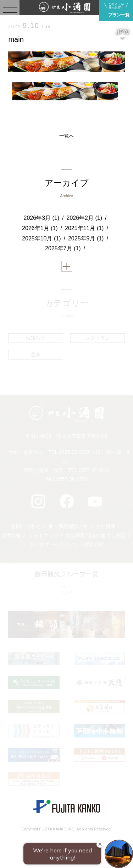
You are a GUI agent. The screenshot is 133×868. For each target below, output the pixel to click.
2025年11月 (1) (84, 228)
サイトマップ (44, 535)
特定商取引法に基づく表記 (96, 535)
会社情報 (106, 526)
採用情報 (11, 535)
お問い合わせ (26, 526)
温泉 (35, 355)
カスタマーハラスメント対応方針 (67, 544)
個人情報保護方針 (68, 526)
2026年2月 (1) (85, 218)
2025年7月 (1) (63, 248)
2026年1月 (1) (40, 228)
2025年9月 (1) (86, 238)
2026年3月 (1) (42, 218)
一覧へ (67, 136)
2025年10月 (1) (41, 238)
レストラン (98, 338)
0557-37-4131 (94, 470)
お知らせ (35, 338)
